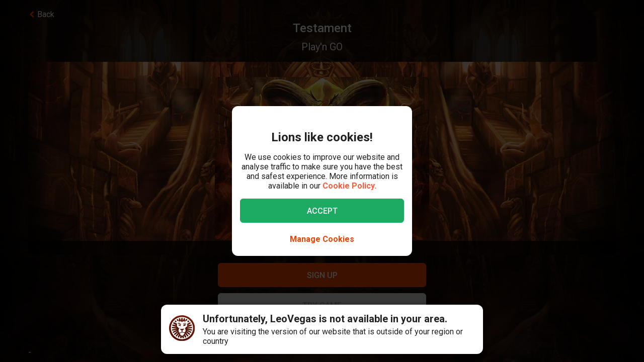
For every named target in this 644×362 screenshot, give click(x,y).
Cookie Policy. (349, 186)
